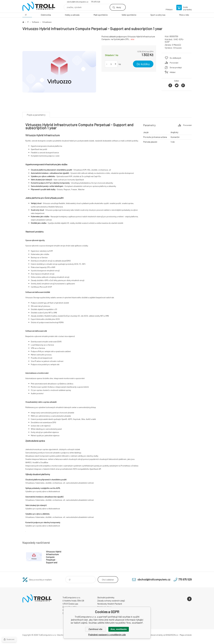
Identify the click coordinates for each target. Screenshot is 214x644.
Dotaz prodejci (176, 67)
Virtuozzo (177, 48)
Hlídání (173, 72)
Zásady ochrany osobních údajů (111, 601)
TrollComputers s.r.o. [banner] (39, 6)
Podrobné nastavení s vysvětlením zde (107, 635)
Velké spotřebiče (129, 15)
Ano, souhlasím (119, 629)
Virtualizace (47, 22)
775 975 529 (96, 2)
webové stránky (156, 635)
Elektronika (46, 15)
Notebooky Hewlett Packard (110, 604)
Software (35, 22)
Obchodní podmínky (106, 597)
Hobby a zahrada (72, 15)
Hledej (118, 7)
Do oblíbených (175, 58)
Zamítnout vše (95, 629)
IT (26, 15)
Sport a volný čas (158, 15)
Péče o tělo (184, 15)
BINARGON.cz (172, 635)
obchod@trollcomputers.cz (78, 2)
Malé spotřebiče (101, 15)
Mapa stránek (186, 635)
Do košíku (143, 64)
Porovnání (174, 63)
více (133, 39)
